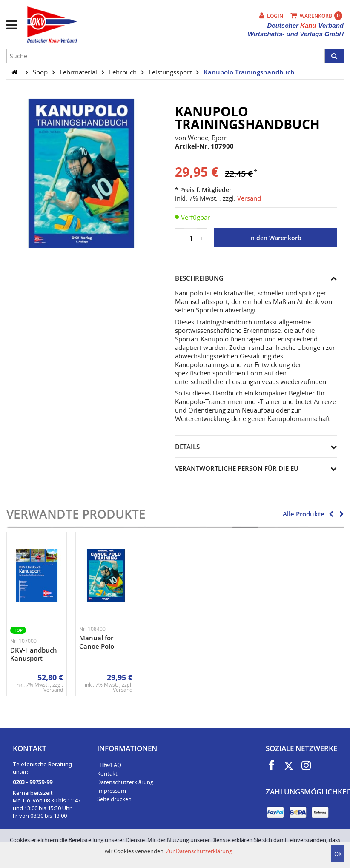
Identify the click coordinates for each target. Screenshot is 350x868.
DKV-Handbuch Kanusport (34, 654)
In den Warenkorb (275, 238)
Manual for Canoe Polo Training (97, 646)
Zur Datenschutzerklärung (199, 851)
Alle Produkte (304, 514)
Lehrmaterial (79, 72)
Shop (41, 72)
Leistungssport (171, 72)
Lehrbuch (124, 72)
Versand (249, 198)
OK (338, 854)
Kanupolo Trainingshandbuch (249, 72)
